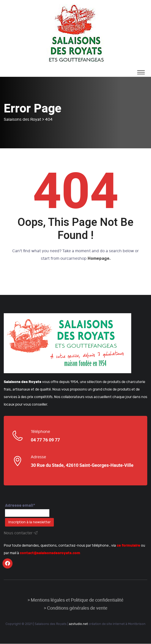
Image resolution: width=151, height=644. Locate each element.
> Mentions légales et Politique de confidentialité (76, 600)
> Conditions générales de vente (76, 608)
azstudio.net (78, 624)
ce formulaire (128, 546)
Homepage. (99, 259)
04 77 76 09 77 (45, 440)
